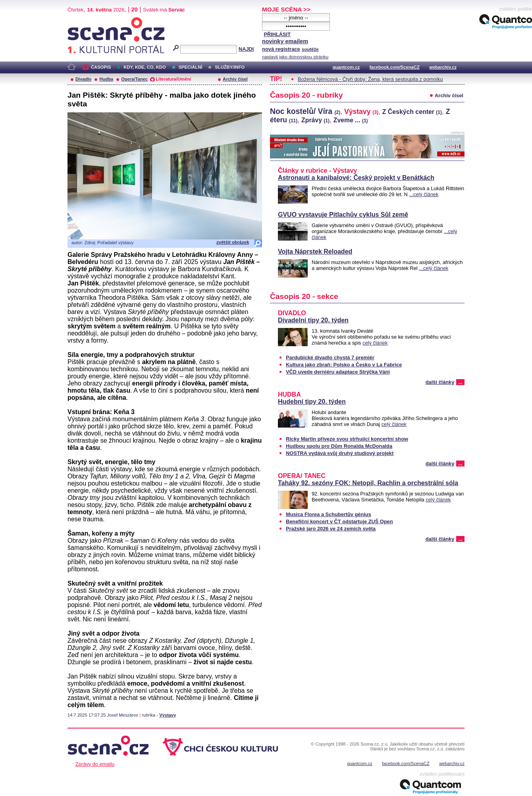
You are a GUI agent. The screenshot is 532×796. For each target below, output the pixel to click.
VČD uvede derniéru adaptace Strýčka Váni (338, 372)
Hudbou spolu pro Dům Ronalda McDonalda (339, 446)
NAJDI (246, 49)
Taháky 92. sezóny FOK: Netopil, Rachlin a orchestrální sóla (368, 483)
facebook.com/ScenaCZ (395, 67)
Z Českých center (412, 112)
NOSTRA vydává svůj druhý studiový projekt (340, 453)
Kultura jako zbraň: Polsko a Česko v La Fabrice (344, 365)
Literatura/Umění (173, 79)
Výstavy (168, 715)
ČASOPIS (101, 67)
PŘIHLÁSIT (277, 34)
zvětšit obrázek (233, 242)
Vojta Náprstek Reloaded (315, 252)
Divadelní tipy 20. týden (313, 320)
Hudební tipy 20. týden (312, 402)
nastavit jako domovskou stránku (295, 57)
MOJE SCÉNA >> (286, 9)
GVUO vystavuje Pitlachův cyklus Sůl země (343, 215)
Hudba (106, 79)
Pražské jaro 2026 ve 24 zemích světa (331, 529)
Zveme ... (351, 120)
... (460, 382)
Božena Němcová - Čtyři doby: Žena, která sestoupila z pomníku (370, 79)
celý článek (375, 343)
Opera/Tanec (134, 79)
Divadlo (83, 79)
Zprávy (315, 120)
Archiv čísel (235, 79)
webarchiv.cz (443, 67)
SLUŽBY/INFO (230, 67)
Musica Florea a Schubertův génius (329, 514)
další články (440, 382)
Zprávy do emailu (95, 764)
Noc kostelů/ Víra (305, 111)
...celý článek (424, 194)
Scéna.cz (81, 20)
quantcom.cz (346, 67)
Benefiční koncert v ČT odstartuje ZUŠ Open (339, 521)
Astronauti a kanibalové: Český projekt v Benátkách (356, 178)
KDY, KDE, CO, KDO (145, 67)
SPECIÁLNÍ (191, 67)
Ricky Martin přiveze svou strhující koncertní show (347, 439)
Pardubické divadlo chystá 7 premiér (330, 358)
